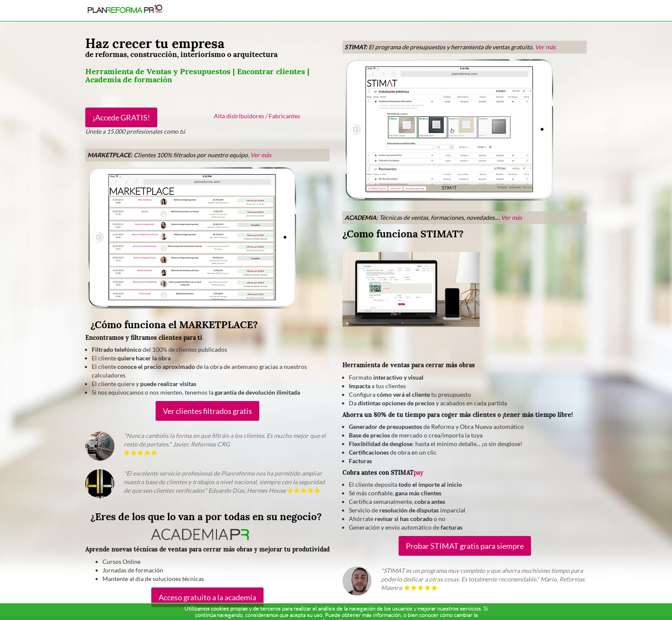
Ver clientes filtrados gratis (207, 411)
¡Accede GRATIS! (121, 117)
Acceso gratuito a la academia (207, 597)
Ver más (261, 155)
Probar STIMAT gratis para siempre (465, 546)
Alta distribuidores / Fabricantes (257, 116)
